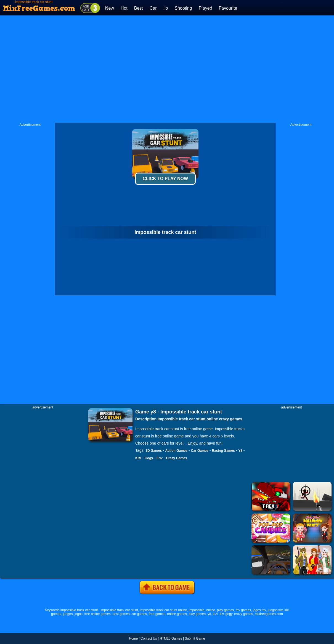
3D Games (154, 451)
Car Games (200, 451)
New (110, 8)
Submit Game (195, 638)
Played (206, 8)
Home (133, 638)
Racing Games (223, 451)
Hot (124, 8)
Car (153, 8)
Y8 (240, 451)
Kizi (138, 458)
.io (166, 8)
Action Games (177, 451)
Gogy (149, 458)
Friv (160, 458)
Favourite (228, 8)
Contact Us (149, 638)
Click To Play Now (165, 179)
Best (139, 8)
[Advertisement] (109, 69)
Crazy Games (176, 458)
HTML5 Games (171, 638)
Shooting (183, 8)
